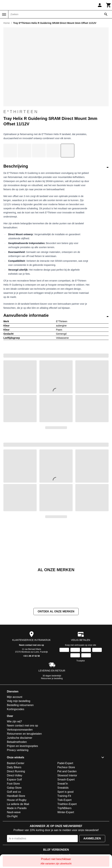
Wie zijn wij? (14, 721)
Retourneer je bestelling (52, 678)
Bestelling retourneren (20, 705)
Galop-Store (14, 788)
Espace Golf (14, 780)
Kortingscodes (16, 709)
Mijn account (15, 697)
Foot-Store (13, 784)
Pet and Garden (67, 771)
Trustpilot (81, 661)
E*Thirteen (21, 112)
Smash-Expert (66, 780)
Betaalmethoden (17, 742)
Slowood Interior (67, 775)
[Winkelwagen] (109, 5)
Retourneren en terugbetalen (24, 734)
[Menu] (4, 14)
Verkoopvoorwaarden (20, 730)
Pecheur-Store (66, 767)
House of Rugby (17, 800)
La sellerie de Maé (18, 804)
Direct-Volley (15, 775)
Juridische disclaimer (20, 738)
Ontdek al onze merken (56, 611)
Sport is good (65, 792)
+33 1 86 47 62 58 (31, 656)
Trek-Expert (65, 800)
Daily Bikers (14, 767)
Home (7, 23)
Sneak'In (63, 784)
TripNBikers (65, 808)
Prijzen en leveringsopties (23, 746)
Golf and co (14, 792)
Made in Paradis (17, 808)
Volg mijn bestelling (19, 701)
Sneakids (63, 788)
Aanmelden (92, 838)
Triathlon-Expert (67, 804)
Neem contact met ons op (31, 645)
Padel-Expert (65, 763)
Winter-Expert (66, 812)
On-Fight (12, 816)
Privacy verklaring (18, 750)
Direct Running (16, 771)
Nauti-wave (14, 812)
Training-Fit (64, 796)
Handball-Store (16, 796)
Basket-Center (16, 763)
